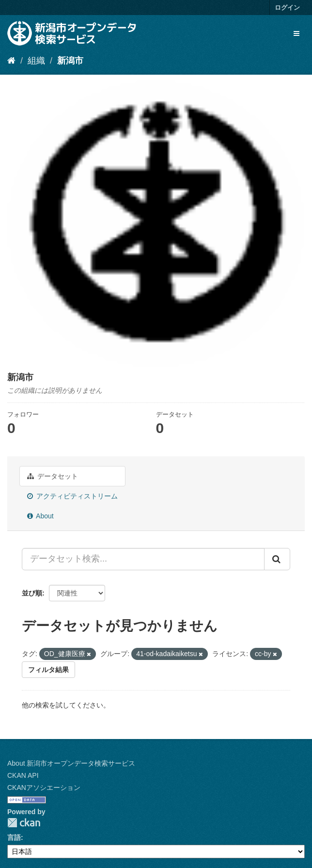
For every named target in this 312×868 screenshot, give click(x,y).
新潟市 (70, 61)
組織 (36, 61)
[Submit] (277, 559)
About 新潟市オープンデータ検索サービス (71, 763)
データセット (53, 476)
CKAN (24, 823)
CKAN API (23, 775)
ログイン (287, 8)
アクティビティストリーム (72, 496)
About (40, 516)
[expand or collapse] (296, 33)
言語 (14, 837)
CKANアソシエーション (44, 788)
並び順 (32, 593)
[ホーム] (11, 61)
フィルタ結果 (48, 670)
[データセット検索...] (143, 559)
